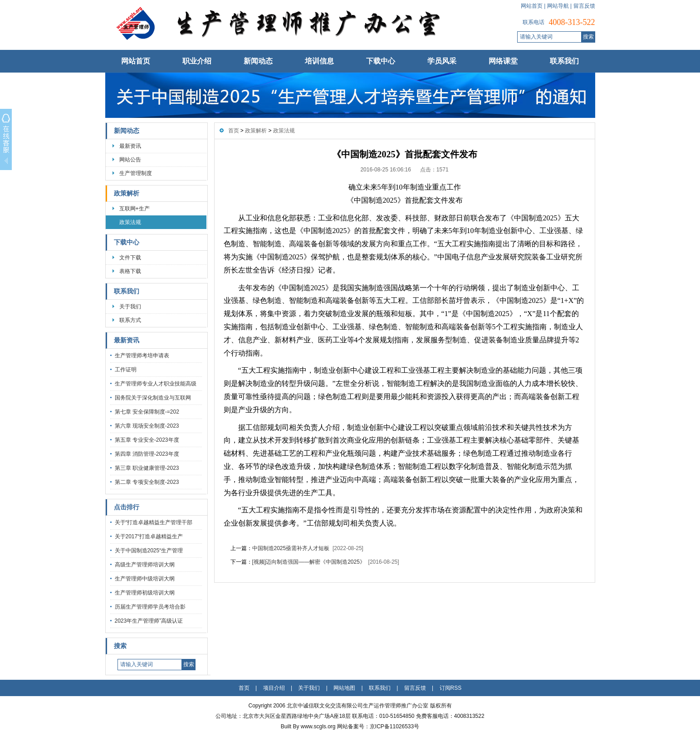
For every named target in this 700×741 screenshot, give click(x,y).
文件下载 (130, 258)
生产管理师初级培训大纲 (145, 593)
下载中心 (381, 61)
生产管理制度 (136, 173)
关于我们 (130, 307)
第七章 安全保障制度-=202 (147, 412)
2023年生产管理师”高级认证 (149, 621)
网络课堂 (503, 61)
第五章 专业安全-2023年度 (147, 440)
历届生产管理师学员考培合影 (150, 607)
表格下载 (130, 271)
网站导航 (558, 6)
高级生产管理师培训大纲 (145, 565)
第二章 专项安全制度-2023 (147, 482)
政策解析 (127, 193)
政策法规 (130, 222)
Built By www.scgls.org (309, 726)
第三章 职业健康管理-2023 (147, 468)
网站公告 (130, 160)
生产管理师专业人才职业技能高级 (156, 384)
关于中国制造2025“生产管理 (149, 551)
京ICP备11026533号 (394, 726)
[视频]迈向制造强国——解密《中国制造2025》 (309, 562)
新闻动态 (258, 61)
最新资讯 (130, 146)
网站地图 (344, 688)
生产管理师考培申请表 (142, 356)
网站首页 (532, 6)
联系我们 (564, 61)
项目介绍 (274, 688)
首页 (234, 131)
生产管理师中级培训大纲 (145, 579)
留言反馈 (584, 6)
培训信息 (319, 61)
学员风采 (442, 61)
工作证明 (126, 370)
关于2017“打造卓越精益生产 (149, 536)
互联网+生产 (135, 209)
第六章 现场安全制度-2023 (147, 426)
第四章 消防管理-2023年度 (147, 454)
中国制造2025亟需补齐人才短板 (291, 548)
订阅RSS (451, 688)
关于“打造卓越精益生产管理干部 (154, 522)
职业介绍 (197, 61)
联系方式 (130, 320)
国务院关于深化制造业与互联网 (153, 398)
